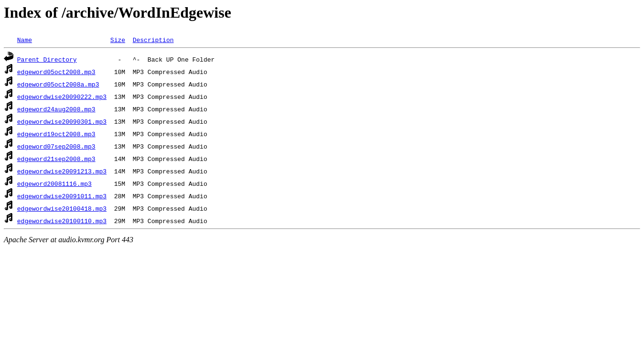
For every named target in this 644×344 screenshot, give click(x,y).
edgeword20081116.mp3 (54, 183)
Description (153, 40)
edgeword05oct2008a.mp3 (58, 84)
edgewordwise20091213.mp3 (62, 171)
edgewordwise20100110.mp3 (62, 221)
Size (118, 40)
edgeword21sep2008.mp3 (56, 159)
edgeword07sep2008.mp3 (56, 146)
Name (25, 40)
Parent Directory (47, 59)
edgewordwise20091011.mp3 (62, 196)
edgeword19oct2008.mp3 (56, 134)
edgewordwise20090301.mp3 (62, 121)
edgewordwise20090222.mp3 (62, 97)
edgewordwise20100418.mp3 (62, 208)
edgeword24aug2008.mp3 (56, 109)
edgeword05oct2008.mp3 (56, 72)
